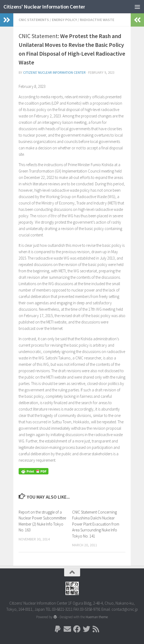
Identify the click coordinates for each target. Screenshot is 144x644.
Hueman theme (97, 617)
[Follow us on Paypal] (58, 629)
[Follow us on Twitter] (87, 629)
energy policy (64, 20)
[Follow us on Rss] (96, 629)
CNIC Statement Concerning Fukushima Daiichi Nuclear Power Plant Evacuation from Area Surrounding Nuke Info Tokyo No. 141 (96, 524)
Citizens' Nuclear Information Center (47, 7)
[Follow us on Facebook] (77, 629)
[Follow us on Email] (67, 629)
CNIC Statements (34, 20)
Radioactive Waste (97, 20)
